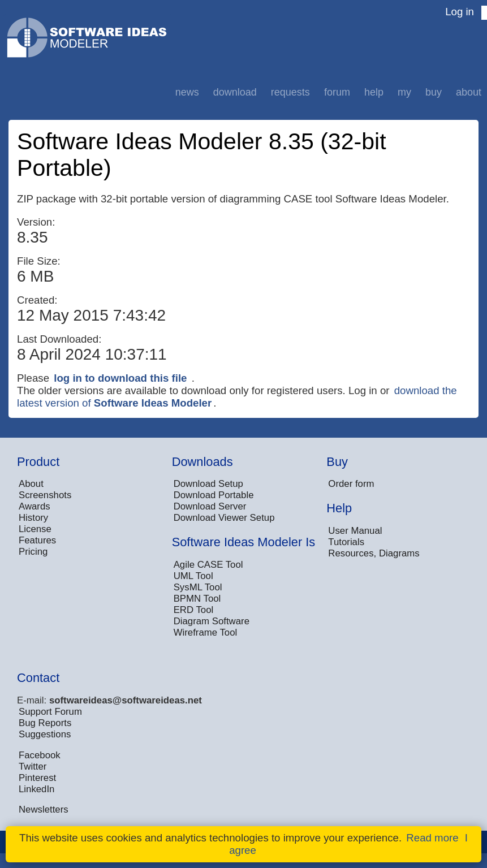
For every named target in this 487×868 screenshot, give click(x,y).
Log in (460, 12)
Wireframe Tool (206, 632)
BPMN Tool (197, 599)
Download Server (210, 506)
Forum (337, 92)
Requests (290, 92)
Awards (35, 506)
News (187, 92)
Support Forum (50, 712)
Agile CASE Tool (208, 565)
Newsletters (44, 809)
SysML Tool (198, 587)
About (469, 92)
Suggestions (45, 734)
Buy (434, 92)
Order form (351, 484)
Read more (432, 838)
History (33, 518)
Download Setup (208, 484)
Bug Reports (45, 723)
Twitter (33, 766)
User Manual (355, 531)
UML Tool (193, 576)
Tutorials (346, 542)
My (404, 92)
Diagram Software (212, 621)
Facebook (40, 755)
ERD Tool (194, 610)
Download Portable (214, 495)
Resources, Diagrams (374, 553)
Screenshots (45, 495)
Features (37, 540)
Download (235, 92)
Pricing (33, 552)
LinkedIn (36, 789)
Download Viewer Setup (224, 518)
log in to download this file (120, 378)
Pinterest (37, 778)
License (35, 529)
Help (374, 92)
